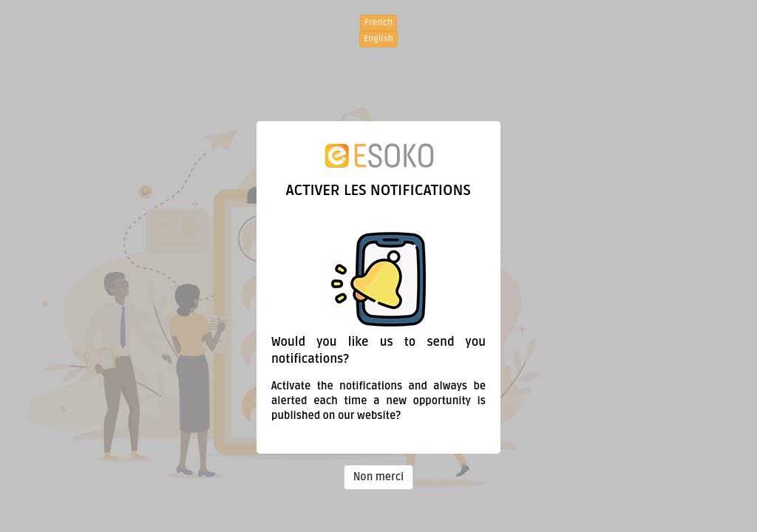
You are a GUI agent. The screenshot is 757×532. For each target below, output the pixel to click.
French (378, 23)
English (378, 39)
